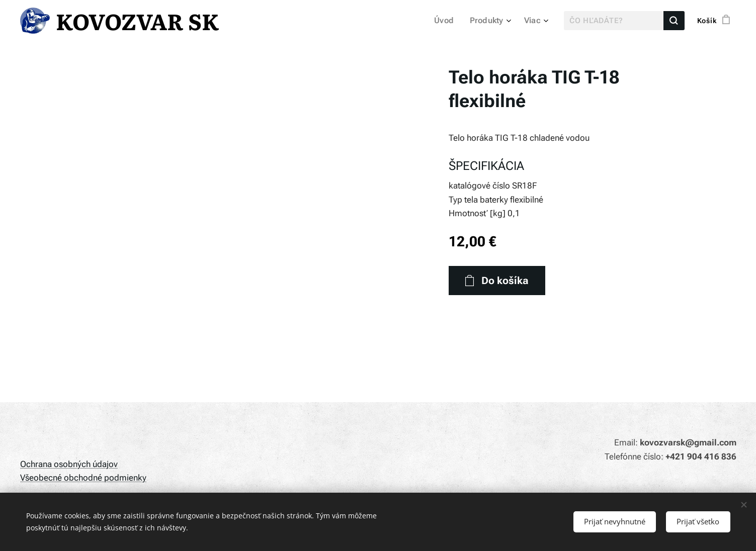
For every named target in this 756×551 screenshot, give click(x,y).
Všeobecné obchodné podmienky (83, 478)
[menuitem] (450, 21)
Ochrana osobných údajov (69, 464)
